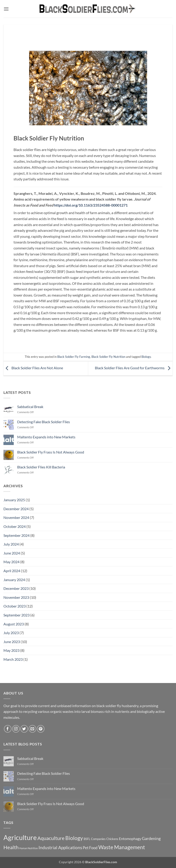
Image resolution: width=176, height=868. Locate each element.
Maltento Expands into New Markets (46, 437)
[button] (6, 9)
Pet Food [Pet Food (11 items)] (90, 848)
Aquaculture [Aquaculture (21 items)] (51, 838)
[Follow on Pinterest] (41, 729)
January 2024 (14, 580)
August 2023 (14, 624)
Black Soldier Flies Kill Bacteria (41, 467)
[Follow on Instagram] (16, 729)
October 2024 (15, 526)
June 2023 (12, 642)
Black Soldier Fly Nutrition (108, 357)
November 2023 (16, 597)
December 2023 (16, 588)
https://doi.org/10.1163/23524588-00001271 (91, 205)
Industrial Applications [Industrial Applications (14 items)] (60, 847)
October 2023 (15, 606)
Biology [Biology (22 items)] (74, 838)
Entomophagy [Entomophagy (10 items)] (130, 839)
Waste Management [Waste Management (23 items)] (122, 847)
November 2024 (16, 517)
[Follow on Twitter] (24, 729)
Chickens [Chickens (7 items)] (112, 839)
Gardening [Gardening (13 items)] (151, 838)
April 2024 (12, 571)
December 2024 (16, 509)
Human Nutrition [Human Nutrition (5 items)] (29, 848)
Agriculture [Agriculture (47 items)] (20, 837)
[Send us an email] (32, 729)
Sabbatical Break (30, 407)
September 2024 (16, 535)
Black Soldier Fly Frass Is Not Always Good (51, 452)
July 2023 (11, 633)
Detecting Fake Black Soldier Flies (44, 422)
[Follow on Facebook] (8, 729)
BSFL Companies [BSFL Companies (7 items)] (95, 839)
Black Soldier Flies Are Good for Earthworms (134, 368)
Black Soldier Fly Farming (74, 357)
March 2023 (13, 659)
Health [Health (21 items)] (11, 847)
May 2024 (11, 562)
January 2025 (14, 500)
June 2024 (12, 553)
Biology (146, 357)
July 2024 (11, 544)
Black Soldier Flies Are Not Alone (33, 368)
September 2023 (16, 615)
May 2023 (11, 650)
